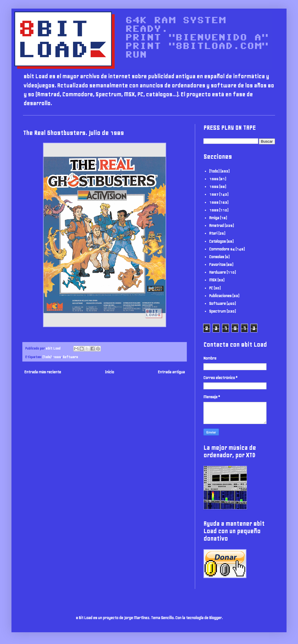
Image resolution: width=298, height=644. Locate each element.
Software (70, 357)
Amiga (214, 218)
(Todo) (47, 357)
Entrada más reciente (43, 372)
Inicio (109, 372)
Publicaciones (220, 296)
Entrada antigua (171, 372)
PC (211, 288)
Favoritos (217, 265)
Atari (213, 233)
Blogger (215, 618)
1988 (214, 202)
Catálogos (217, 241)
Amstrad (216, 226)
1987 (214, 194)
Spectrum (217, 311)
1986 (214, 187)
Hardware (217, 272)
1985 (214, 179)
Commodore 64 (222, 249)
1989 (57, 357)
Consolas (217, 257)
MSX (213, 280)
